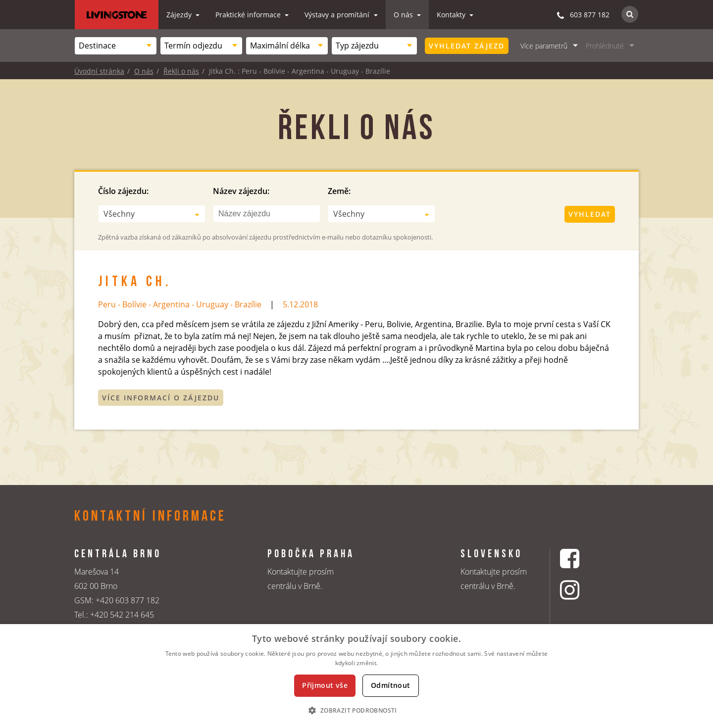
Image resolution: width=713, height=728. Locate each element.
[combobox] (116, 46)
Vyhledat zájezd (467, 46)
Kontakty (452, 15)
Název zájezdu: (241, 191)
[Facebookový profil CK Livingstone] (582, 558)
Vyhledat (590, 214)
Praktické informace (249, 15)
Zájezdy (180, 15)
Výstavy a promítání (338, 15)
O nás (404, 15)
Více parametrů (544, 46)
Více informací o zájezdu (161, 398)
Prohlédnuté (605, 46)
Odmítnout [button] (391, 685)
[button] (356, 710)
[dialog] (356, 676)
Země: (339, 191)
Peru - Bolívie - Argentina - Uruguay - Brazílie (180, 304)
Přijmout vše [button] (325, 685)
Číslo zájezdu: (123, 191)
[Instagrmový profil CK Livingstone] (582, 590)
